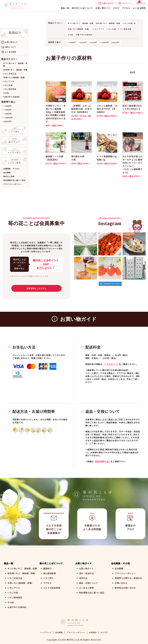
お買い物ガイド (103, 8)
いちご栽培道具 (10, 89)
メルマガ (104, 632)
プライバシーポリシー (13, 184)
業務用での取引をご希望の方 (128, 578)
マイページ (125, 3)
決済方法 (83, 578)
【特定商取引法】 (102, 461)
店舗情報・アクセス (12, 169)
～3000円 (7, 110)
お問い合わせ (106, 3)
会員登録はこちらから (36, 288)
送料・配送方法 (86, 573)
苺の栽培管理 (50, 573)
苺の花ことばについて (82, 8)
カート (141, 3)
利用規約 (93, 632)
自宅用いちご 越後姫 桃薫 (15, 70)
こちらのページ (112, 364)
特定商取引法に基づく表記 (14, 180)
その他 (6, 93)
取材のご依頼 (9, 176)
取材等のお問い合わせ (125, 587)
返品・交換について (89, 583)
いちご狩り (48, 578)
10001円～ (8, 121)
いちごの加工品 (10, 74)
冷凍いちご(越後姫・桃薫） (15, 77)
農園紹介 (47, 568)
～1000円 (7, 106)
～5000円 (7, 114)
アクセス (126, 8)
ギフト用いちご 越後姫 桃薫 (81, 23)
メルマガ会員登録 (52, 587)
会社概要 (7, 172)
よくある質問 (139, 8)
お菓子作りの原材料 (12, 97)
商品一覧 (65, 8)
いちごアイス (9, 81)
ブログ (116, 8)
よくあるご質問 (86, 587)
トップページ (46, 632)
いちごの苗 (8, 85)
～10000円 (8, 118)
